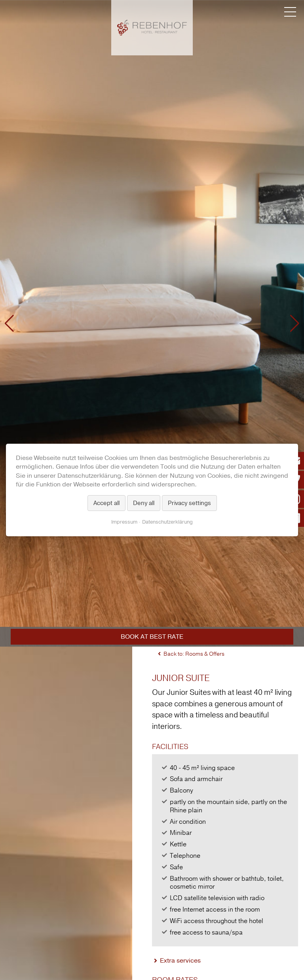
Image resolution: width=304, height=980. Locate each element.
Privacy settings (189, 503)
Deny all (144, 503)
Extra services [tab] (180, 961)
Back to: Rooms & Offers (194, 654)
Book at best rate (152, 637)
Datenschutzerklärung (167, 522)
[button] (9, 324)
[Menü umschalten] (290, 12)
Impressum (124, 522)
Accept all (106, 503)
